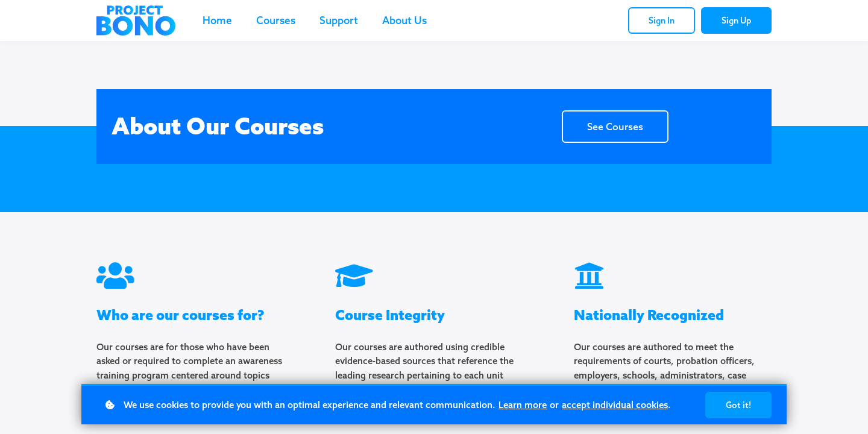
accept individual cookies (615, 405)
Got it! (738, 405)
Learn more (523, 405)
